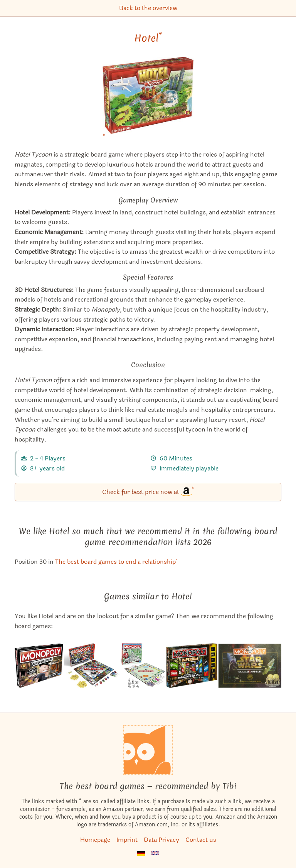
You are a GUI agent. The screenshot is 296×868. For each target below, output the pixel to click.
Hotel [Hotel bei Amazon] (148, 38)
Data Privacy (161, 840)
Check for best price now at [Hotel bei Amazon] (148, 491)
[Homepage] (148, 750)
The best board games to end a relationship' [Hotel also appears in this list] (116, 562)
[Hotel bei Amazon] (148, 100)
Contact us (201, 840)
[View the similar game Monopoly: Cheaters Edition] (39, 666)
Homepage (95, 840)
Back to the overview (148, 8)
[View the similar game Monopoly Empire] (192, 666)
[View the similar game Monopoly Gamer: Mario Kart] (92, 666)
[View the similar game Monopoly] (143, 666)
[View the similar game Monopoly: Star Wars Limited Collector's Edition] (250, 666)
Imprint (127, 840)
